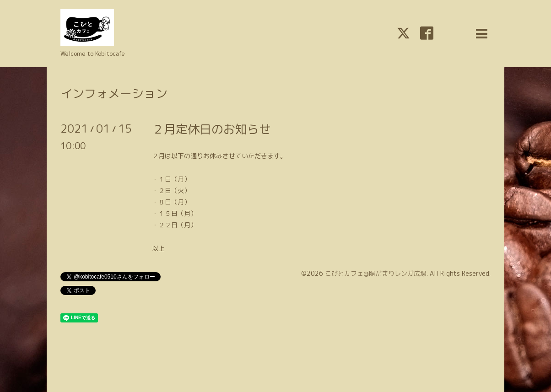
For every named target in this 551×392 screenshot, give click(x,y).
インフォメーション (114, 93)
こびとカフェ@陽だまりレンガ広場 (376, 273)
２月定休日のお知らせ (211, 129)
